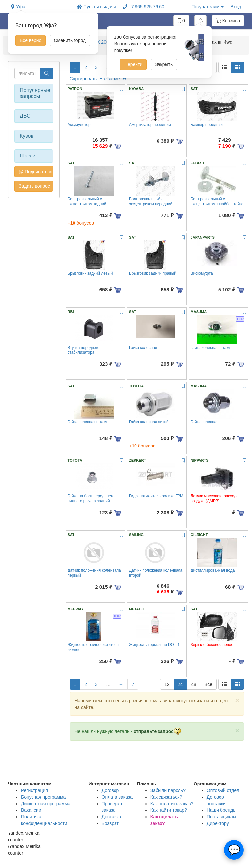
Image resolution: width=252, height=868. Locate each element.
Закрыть (164, 64)
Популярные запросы (34, 93)
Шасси (28, 156)
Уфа (18, 7)
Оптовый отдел (223, 790)
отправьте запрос (157, 731)
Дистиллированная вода (213, 570)
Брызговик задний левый (90, 273)
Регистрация (34, 790)
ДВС (25, 116)
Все (208, 684)
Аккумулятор (79, 125)
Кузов (27, 136)
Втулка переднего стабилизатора (84, 350)
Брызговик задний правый (153, 273)
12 (167, 684)
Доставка (112, 817)
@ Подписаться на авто (36, 172)
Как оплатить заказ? (172, 804)
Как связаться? (166, 797)
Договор (110, 790)
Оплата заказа (117, 797)
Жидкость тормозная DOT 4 (154, 645)
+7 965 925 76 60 (144, 7)
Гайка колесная (143, 348)
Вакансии (31, 810)
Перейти (133, 64)
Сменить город (70, 40)
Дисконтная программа (46, 804)
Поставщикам (221, 817)
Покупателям (208, 7)
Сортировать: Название (98, 79)
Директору (218, 823)
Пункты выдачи (96, 7)
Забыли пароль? (168, 790)
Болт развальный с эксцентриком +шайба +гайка (217, 201)
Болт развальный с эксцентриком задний (87, 201)
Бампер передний (207, 125)
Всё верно (31, 40)
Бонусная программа (43, 797)
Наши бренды (221, 810)
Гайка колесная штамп (211, 348)
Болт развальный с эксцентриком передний (151, 201)
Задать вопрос (34, 186)
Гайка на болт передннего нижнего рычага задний (91, 499)
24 (180, 684)
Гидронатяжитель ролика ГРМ (156, 496)
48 (194, 684)
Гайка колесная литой (149, 422)
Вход (236, 7)
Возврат (110, 823)
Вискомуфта (202, 273)
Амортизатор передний (150, 125)
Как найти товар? (169, 810)
